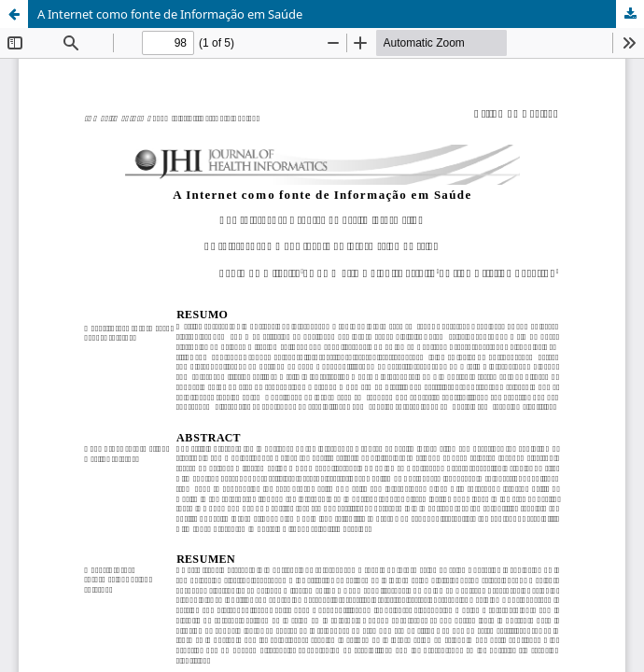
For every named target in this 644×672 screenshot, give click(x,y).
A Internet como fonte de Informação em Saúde (170, 14)
